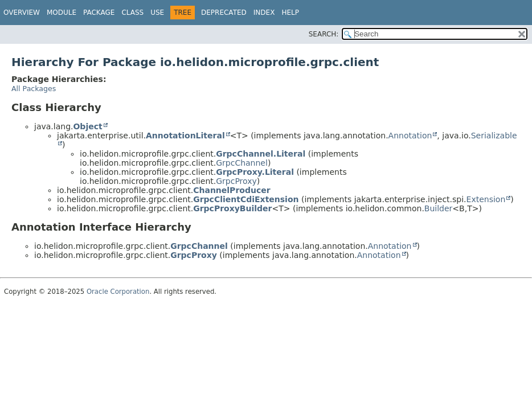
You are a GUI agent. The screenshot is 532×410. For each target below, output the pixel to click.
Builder (439, 208)
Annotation (410, 136)
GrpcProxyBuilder (232, 208)
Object (87, 126)
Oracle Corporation (118, 292)
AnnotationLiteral (185, 136)
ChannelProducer (232, 190)
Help (290, 13)
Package (99, 13)
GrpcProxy (236, 181)
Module (62, 13)
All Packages (34, 89)
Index (264, 13)
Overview (22, 13)
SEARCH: (324, 34)
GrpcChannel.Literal (261, 154)
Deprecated (224, 13)
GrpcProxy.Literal (255, 172)
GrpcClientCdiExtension (246, 199)
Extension (486, 199)
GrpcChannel (242, 163)
